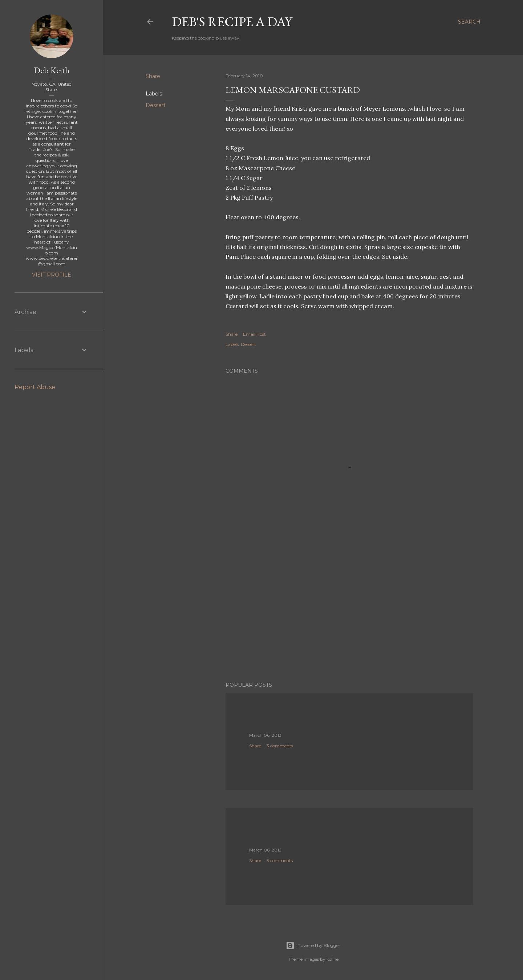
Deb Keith (52, 70)
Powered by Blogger (313, 946)
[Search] (469, 22)
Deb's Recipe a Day (232, 22)
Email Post (254, 334)
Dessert (156, 105)
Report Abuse (35, 387)
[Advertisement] (349, 613)
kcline (333, 959)
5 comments (280, 860)
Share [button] (153, 76)
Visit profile (52, 275)
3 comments (280, 746)
